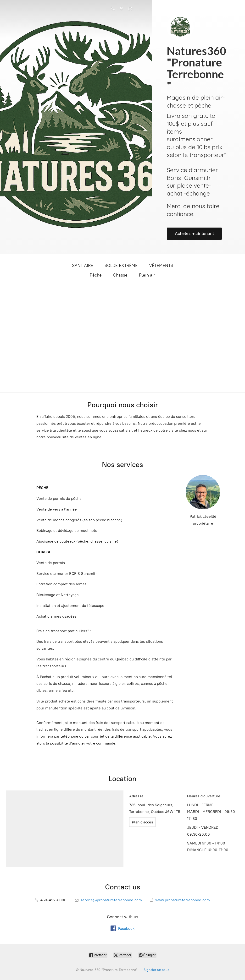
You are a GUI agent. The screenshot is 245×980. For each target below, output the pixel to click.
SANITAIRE (83, 266)
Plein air (147, 275)
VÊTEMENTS (161, 266)
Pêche (96, 275)
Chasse (120, 275)
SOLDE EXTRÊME (121, 266)
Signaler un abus (156, 970)
